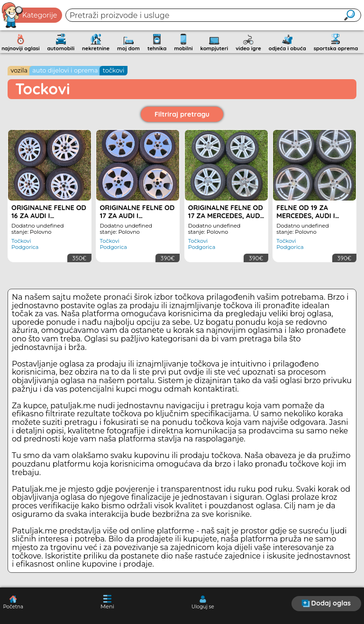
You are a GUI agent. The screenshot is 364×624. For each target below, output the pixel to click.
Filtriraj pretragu (182, 114)
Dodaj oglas (326, 603)
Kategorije (30, 15)
